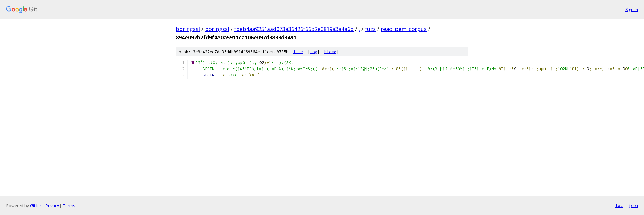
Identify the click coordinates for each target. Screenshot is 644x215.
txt (619, 205)
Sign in (632, 9)
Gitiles (36, 206)
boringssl (188, 29)
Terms (69, 206)
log (314, 52)
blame (330, 52)
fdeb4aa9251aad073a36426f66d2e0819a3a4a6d (294, 29)
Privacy (52, 206)
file (298, 52)
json (633, 205)
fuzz (370, 29)
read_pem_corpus (404, 29)
